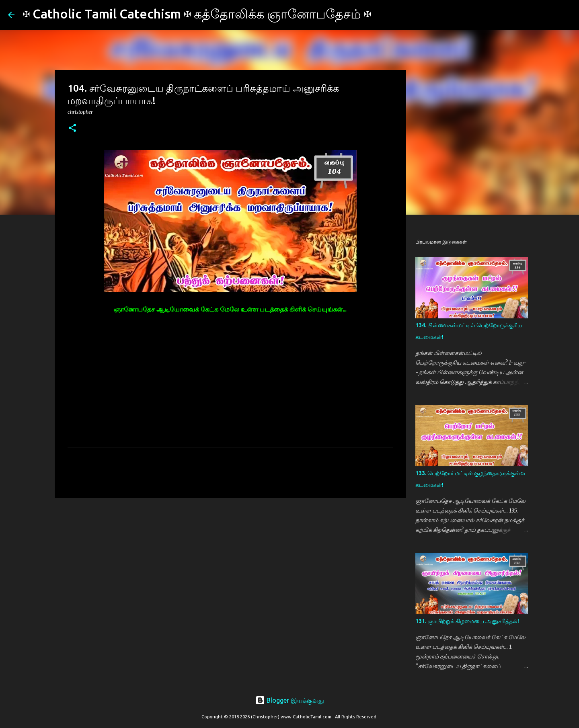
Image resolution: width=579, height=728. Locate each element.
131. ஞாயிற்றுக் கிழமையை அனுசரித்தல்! (467, 621)
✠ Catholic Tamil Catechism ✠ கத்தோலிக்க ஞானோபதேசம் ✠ (197, 14)
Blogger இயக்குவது (290, 700)
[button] (72, 128)
